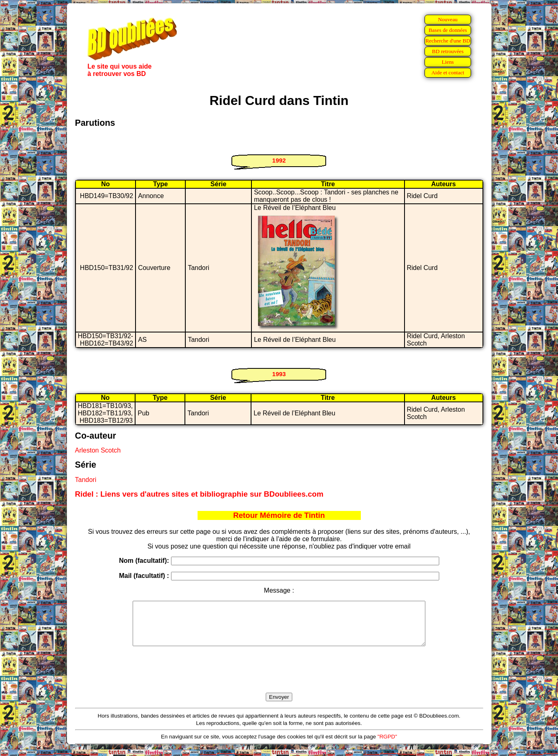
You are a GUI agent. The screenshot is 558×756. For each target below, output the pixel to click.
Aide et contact (448, 72)
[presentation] (279, 679)
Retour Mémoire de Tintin (279, 515)
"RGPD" (387, 745)
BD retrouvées (448, 51)
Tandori (86, 480)
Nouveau (448, 19)
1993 (279, 374)
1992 (279, 160)
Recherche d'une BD (448, 41)
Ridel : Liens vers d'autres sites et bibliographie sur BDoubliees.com (199, 494)
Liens (448, 62)
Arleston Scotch (98, 450)
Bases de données (448, 30)
